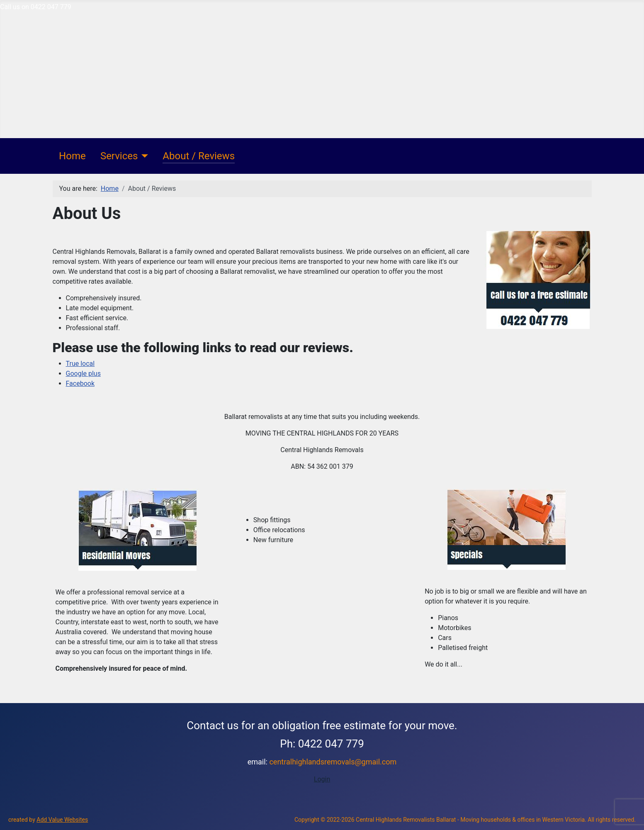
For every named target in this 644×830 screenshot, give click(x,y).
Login (322, 779)
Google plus (83, 374)
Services (119, 156)
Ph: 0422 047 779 (322, 744)
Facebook (80, 383)
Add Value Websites (62, 820)
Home (72, 156)
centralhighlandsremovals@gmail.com (333, 762)
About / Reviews (199, 156)
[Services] (143, 156)
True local (80, 364)
